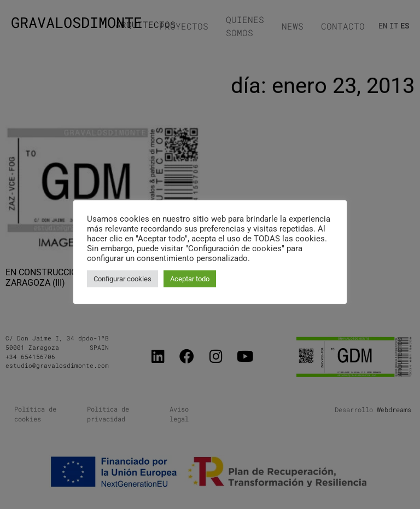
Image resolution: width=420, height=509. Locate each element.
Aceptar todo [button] (190, 279)
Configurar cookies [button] (122, 279)
